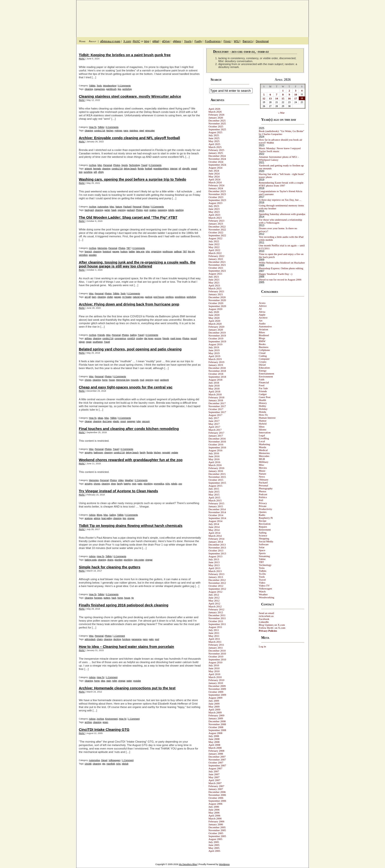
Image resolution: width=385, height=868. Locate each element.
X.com (127, 41)
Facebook (264, 619)
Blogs (100, 515)
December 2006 (217, 792)
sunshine (88, 172)
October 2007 (216, 762)
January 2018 (216, 400)
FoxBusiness (213, 41)
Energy (263, 371)
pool (146, 210)
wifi (95, 172)
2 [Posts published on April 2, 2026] (289, 91)
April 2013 (214, 568)
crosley (139, 338)
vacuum (146, 421)
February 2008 (216, 751)
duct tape (107, 421)
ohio (148, 252)
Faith (262, 379)
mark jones (176, 338)
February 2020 (216, 327)
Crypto (263, 362)
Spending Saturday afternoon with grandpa (282, 214)
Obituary (264, 480)
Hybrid (263, 424)
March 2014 (215, 536)
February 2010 (216, 680)
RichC (136, 41)
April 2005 (214, 851)
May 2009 (214, 707)
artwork (88, 169)
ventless (170, 297)
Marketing (264, 444)
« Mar (282, 113)
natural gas (138, 297)
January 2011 (216, 648)
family (143, 453)
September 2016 (217, 447)
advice (97, 518)
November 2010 (217, 654)
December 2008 (217, 721)
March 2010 (215, 677)
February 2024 (216, 185)
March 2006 (215, 818)
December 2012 (217, 580)
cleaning (89, 89)
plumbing (148, 484)
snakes (153, 210)
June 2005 (214, 845)
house (112, 380)
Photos (117, 165)
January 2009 (216, 718)
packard (131, 210)
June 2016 (214, 456)
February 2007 (216, 786)
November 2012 (217, 583)
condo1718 (100, 131)
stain (109, 681)
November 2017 (217, 406)
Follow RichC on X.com (272, 628)
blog (147, 41)
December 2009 (217, 686)
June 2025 (214, 138)
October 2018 (216, 374)
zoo (180, 484)
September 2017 (217, 412)
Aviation (263, 329)
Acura (262, 303)
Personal (108, 165)
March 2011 (215, 642)
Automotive (103, 207)
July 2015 (214, 489)
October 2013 (216, 550)
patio (140, 484)
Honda (262, 412)
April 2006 (214, 815)
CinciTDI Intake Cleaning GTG (104, 730)
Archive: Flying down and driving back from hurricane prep (129, 304)
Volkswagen (114, 760)
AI (260, 309)
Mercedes (264, 456)
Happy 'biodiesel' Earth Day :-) (276, 274)
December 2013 (217, 545)
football (148, 169)
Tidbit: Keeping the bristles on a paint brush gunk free (125, 55)
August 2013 (215, 556)
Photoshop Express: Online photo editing (281, 268)
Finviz (227, 41)
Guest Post (265, 397)
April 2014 (214, 533)
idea (103, 681)
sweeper (131, 421)
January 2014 (216, 542)
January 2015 (216, 506)
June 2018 (214, 386)
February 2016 (216, 468)
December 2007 (217, 757)
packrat (149, 297)
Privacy (263, 503)
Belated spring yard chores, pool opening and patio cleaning (130, 349)
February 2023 (216, 221)
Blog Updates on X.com (272, 625)
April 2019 (214, 356)
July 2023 (214, 206)
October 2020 (216, 303)
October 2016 (216, 444)
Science (263, 535)
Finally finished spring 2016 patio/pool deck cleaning (124, 605)
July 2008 (214, 736)
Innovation (265, 432)
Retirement (265, 530)
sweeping (162, 210)
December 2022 (217, 227)
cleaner (88, 421)
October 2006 (216, 798)
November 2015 (217, 477)
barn (94, 297)
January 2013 (216, 577)
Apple (262, 315)
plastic (116, 421)
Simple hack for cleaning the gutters (110, 567)
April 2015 (214, 497)
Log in (262, 646)
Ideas (100, 418)
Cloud (262, 353)
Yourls (188, 41)
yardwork (164, 380)
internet (174, 169)
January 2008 (216, 754)
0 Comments (124, 86)
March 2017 (215, 430)
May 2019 (214, 353)
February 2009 (216, 715)
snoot (123, 421)
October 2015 (216, 480)
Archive (93, 165)
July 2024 (214, 171)
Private (263, 506)
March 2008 (215, 748)
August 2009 (215, 698)
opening (122, 210)
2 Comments (141, 480)
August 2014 (215, 521)
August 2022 (215, 238)
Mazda (262, 447)
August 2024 (215, 168)
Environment (112, 719)
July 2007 (214, 771)
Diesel (104, 760)
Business (264, 347)
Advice (92, 515)
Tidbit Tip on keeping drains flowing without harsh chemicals (131, 526)
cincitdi (88, 764)
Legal (262, 435)
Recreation (265, 524)
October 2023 (216, 197)
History (263, 403)
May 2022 (214, 247)
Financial (264, 382)
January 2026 (216, 118)
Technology (134, 165)
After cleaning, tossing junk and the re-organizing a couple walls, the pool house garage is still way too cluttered (137, 264)
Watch (262, 591)
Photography (266, 488)
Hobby (262, 406)
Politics (263, 497)
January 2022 (216, 259)
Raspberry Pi (266, 518)
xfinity (101, 172)
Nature (119, 207)
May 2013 (214, 565)
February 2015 (216, 503)
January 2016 (216, 471)
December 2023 (217, 191)
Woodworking (110, 86)
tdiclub (125, 764)
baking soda (91, 560)
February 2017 (216, 433)
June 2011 (214, 633)
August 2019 (215, 344)
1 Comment (119, 636)
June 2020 (214, 315)
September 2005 (217, 836)
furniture (126, 639)
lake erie (140, 252)
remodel (166, 453)
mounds (135, 380)
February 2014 (216, 539)
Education (264, 368)
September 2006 (217, 801)
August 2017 (215, 415)
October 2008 (216, 727)
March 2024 (215, 182)
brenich (88, 252)
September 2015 (217, 483)
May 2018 (214, 388)
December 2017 (217, 403)
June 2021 (214, 280)
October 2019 (216, 338)
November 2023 (217, 194)
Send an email (266, 613)
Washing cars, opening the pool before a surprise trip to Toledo (132, 179)
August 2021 (215, 274)
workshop (127, 89)
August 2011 (215, 627)
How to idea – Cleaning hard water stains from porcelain (126, 647)
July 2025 (214, 135)
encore (158, 338)
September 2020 (217, 306)
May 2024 (214, 176)
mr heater (127, 297)
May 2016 (214, 459)
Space (262, 550)
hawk (114, 210)
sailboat (178, 252)
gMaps (177, 41)
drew (113, 484)
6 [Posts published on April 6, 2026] (270, 94)
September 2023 (217, 200)
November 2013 (217, 548)
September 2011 (217, 624)
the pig (191, 252)
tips (119, 89)
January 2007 (216, 789)
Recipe (263, 521)
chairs (100, 639)
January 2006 (216, 824)
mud (142, 380)
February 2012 (216, 609)
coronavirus (120, 338)
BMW (262, 341)
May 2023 (214, 212)
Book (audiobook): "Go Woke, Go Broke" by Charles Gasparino (282, 133)
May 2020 (214, 318)
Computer (264, 359)
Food (262, 385)
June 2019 (214, 350)
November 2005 (217, 830)
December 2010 (217, 651)
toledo (171, 210)
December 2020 (217, 297)
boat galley (107, 518)
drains (110, 560)
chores (88, 380)
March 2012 (215, 606)
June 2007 (214, 774)
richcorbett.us (266, 616)
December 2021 (217, 262)
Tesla (262, 568)
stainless (134, 131)
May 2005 (214, 848)
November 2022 (217, 229)
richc (168, 484)
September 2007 (217, 765)
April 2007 (214, 780)
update (175, 453)
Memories (102, 248)
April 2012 (214, 603)
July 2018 (214, 383)
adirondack (90, 639)
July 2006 (214, 807)
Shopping (264, 538)
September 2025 (217, 129)
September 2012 (217, 589)
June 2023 (214, 209)
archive (88, 722)
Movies (263, 468)
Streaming (264, 556)
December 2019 (217, 333)
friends (166, 338)
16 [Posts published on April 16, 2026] (289, 98)
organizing (156, 252)
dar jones (149, 338)
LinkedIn (264, 622)
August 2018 (215, 380)
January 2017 (216, 436)
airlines (88, 338)
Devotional (262, 41)
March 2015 (215, 500)
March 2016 (215, 465)
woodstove (180, 297)
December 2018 (217, 368)
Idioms (263, 429)
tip (133, 598)
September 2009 (217, 695)
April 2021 (214, 285)
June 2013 (214, 562)
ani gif (88, 297)
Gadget (263, 394)
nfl (180, 169)
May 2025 (214, 141)
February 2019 (216, 362)
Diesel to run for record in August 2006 (280, 280)
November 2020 (217, 300)
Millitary (264, 462)
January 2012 (216, 612)
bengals (97, 169)
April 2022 (214, 250)
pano (145, 639)
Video (121, 480)
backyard (89, 210)
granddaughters (161, 169)
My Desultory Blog (261, 16)
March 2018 (215, 394)
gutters (107, 598)
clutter (110, 297)
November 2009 (217, 689)
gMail (156, 41)
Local (262, 441)
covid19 (131, 338)
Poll (261, 500)
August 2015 (215, 486)
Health (262, 400)
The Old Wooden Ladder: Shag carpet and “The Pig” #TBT (128, 217)
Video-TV (264, 586)
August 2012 (215, 592)
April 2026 (214, 109)
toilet (115, 681)
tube (139, 421)
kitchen (110, 131)
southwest (98, 342)
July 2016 (214, 453)
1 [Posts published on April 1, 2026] (283, 91)
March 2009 (215, 712)
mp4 (134, 484)
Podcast (263, 494)
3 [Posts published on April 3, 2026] (296, 91)
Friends (101, 335)
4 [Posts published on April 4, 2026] (302, 91)
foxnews (98, 598)
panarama (137, 639)
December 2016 (217, 439)
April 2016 (214, 462)
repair (89, 342)
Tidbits (92, 86)
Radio (262, 515)
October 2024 (216, 162)
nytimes (118, 131)
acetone (89, 518)
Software (264, 544)
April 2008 (214, 745)
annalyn (89, 453)
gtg (104, 764)
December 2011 (217, 615)
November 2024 (217, 159)
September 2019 (217, 341)
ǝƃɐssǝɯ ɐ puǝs (110, 41)
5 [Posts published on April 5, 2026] (264, 94)
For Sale (263, 388)
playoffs (186, 169)
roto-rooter (139, 560)
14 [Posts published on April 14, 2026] (277, 98)
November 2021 (217, 265)
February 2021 (216, 291)
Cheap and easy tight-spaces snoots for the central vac (126, 387)
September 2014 (217, 518)
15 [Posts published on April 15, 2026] (283, 98)
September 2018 (217, 377)
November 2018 (217, 371)
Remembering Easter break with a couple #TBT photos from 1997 (281, 184)
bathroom (98, 453)
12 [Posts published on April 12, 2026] (264, 98)
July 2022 (214, 241)
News (262, 477)
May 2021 (214, 282)
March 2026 (215, 112)
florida (141, 169)
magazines (100, 89)
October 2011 (216, 621)
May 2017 (214, 424)
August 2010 (215, 662)
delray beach (130, 169)
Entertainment (266, 374)
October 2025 (216, 126)
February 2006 (216, 821)
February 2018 (216, 397)
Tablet (262, 559)
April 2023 (214, 215)
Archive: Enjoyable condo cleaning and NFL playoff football (129, 138)
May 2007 (214, 777)
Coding (263, 356)
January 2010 (216, 683)
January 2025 (216, 153)
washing (180, 210)
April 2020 (214, 321)
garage (116, 252)
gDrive (166, 41)
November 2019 (217, 335)
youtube (137, 681)
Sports (124, 165)
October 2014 (216, 515)
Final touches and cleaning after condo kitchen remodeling (129, 429)
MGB (262, 459)
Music (262, 471)
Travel (144, 165)
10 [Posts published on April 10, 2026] (296, 94)
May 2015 (214, 494)
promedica (159, 484)
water (129, 681)
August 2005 (215, 839)
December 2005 (217, 827)
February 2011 (216, 645)
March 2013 (215, 571)
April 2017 (214, 427)
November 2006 (217, 795)
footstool (107, 252)
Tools (99, 86)
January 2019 (216, 365)
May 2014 (214, 530)
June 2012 (214, 598)
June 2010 (214, 668)
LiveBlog (264, 438)
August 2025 (215, 132)
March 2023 (215, 218)
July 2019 (214, 347)
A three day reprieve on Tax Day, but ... (280, 200)
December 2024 (217, 156)
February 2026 (216, 115)
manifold (111, 764)
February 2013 (216, 574)
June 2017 (214, 421)
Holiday (263, 409)
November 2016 (217, 441)
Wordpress (224, 864)
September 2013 (217, 553)
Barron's (248, 41)
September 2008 (217, 730)
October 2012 (216, 586)
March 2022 (215, 253)
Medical (263, 450)
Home (82, 41)
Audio (262, 323)
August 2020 (215, 309)
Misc (100, 165)
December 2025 (217, 120)
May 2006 (214, 813)
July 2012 (214, 595)
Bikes (262, 332)
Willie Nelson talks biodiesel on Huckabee (282, 263)
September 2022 (217, 235)
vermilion (83, 255)
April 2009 (214, 709)
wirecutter (150, 131)
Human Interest (267, 418)
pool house (159, 297)
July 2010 (214, 665)
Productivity (265, 509)
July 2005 (214, 842)
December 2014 (217, 509)
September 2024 (217, 165)
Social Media (266, 541)
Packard (127, 207)
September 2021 (217, 271)
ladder (132, 252)
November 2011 (217, 618)
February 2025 (216, 150)
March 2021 (215, 288)
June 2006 (214, 810)
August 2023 (215, 203)
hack (114, 598)
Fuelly (198, 41)
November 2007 (217, 760)
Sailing (133, 335)
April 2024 (214, 179)
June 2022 (214, 244)
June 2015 (214, 492)
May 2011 (214, 636)
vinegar (131, 518)
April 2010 (214, 674)
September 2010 (217, 659)
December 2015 (217, 474)
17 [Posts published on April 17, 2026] (296, 98)
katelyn (127, 484)
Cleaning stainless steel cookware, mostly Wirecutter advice (130, 96)
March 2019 (215, 359)
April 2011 (214, 639)
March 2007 (215, 783)
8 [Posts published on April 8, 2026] (283, 94)
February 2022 (216, 256)
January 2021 (216, 294)
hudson (124, 252)
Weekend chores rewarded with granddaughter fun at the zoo (131, 460)
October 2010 (216, 656)
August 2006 (215, 804)
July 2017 (214, 418)
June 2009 (214, 704)
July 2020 (214, 312)
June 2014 (214, 527)
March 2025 (215, 147)
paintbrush (111, 89)
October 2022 (216, 232)
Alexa (262, 312)
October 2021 (216, 268)
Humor (263, 421)
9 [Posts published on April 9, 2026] (289, 94)
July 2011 (214, 630)
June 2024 (214, 174)
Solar (262, 547)
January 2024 (216, 188)
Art (261, 320)
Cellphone (264, 350)
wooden (93, 255)
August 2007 (215, 768)
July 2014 (214, 524)
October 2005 (216, 833)
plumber (119, 560)
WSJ (237, 41)
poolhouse (168, 252)
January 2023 (216, 224)
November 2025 (217, 123)
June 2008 (214, 739)
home (105, 380)
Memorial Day (123, 380)
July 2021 (214, 277)
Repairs (263, 527)
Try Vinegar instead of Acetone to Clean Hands (118, 491)
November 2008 (217, 724)
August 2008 (215, 733)
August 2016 (215, 450)
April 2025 (214, 144)
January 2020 (216, 330)
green (105, 722)
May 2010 (214, 671)
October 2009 (216, 692)
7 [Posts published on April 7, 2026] (277, 94)
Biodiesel (264, 335)
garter (107, 210)
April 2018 (214, 391)
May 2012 (214, 601)
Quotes (263, 512)
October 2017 (216, 409)
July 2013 (214, 559)
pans (126, 131)
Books (262, 344)
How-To (93, 127)
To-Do (262, 574)
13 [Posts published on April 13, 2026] (270, 98)
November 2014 (217, 512)
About (92, 41)
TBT (129, 248)
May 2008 (214, 742)
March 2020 (215, 324)
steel (142, 131)
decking (117, 639)
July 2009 (214, 701)
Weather (129, 480)
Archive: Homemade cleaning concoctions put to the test (127, 688)
